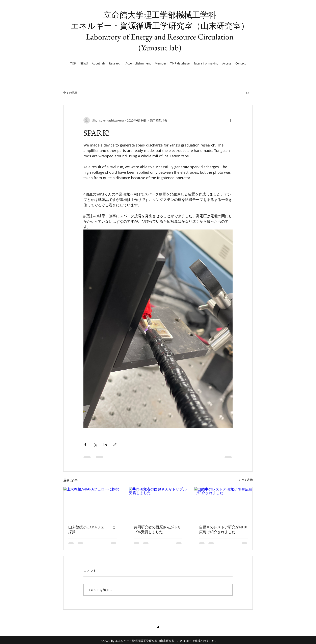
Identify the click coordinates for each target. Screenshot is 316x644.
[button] (248, 93)
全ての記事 (70, 93)
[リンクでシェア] (115, 445)
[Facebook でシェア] (85, 445)
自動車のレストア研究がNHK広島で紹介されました (223, 529)
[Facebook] (158, 628)
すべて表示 (246, 480)
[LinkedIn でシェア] (105, 445)
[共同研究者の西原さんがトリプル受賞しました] (158, 504)
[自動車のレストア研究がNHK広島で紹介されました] (223, 504)
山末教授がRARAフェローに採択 (92, 529)
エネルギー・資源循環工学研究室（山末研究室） (160, 26)
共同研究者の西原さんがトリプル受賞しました (157, 529)
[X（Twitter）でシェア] (95, 445)
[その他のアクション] (230, 120)
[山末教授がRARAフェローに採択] (93, 504)
